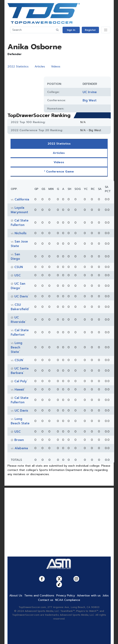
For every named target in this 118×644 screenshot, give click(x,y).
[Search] (32, 30)
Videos (56, 67)
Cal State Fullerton (20, 223)
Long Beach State (16, 347)
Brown (19, 440)
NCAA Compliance (68, 600)
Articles (40, 67)
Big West (90, 100)
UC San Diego (18, 286)
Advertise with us (89, 596)
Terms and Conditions (39, 596)
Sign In (71, 30)
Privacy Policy (66, 596)
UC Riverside (18, 320)
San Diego (15, 257)
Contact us (46, 600)
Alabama (21, 448)
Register (90, 30)
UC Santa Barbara (20, 371)
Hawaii (19, 390)
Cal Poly (21, 381)
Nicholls (21, 233)
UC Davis (21, 296)
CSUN (19, 267)
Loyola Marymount (19, 210)
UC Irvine (90, 92)
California (22, 199)
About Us (16, 596)
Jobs (106, 596)
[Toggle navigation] (106, 30)
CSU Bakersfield (20, 307)
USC (18, 275)
